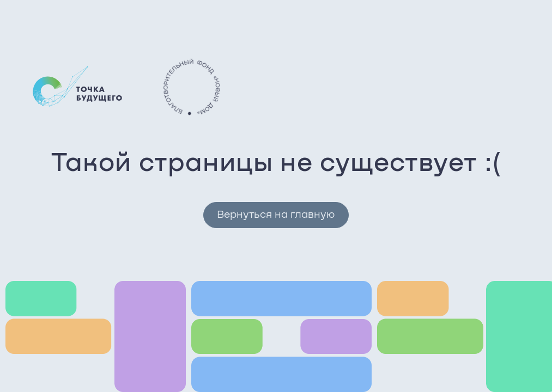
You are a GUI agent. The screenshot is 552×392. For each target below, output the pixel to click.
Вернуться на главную (276, 215)
